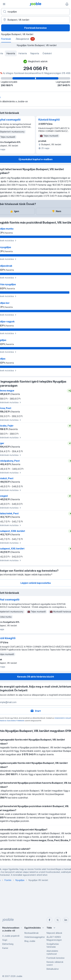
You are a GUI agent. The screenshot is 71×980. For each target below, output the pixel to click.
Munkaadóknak (31, 933)
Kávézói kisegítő (49, 120)
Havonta (11, 53)
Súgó (5, 940)
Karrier (5, 948)
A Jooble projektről (11, 936)
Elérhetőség (8, 944)
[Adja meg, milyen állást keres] (35, 12)
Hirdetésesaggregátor (35, 937)
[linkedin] (66, 920)
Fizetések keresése (35, 28)
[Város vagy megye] (35, 20)
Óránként (47, 53)
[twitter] (58, 920)
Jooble (19, 976)
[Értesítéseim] (67, 4)
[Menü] (4, 4)
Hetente (23, 53)
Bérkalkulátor (53, 969)
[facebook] (49, 920)
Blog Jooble (30, 941)
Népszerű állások (54, 933)
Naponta (35, 53)
